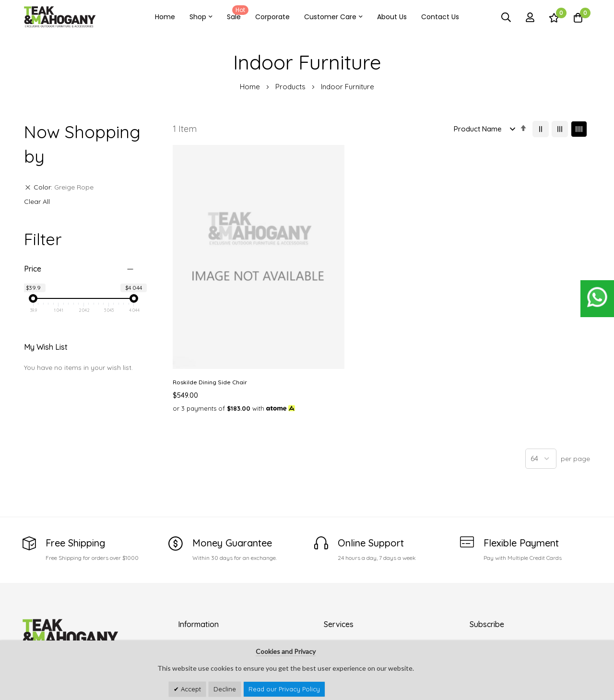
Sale (236, 13)
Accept (190, 689)
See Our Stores (46, 604)
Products (291, 87)
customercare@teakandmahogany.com (87, 623)
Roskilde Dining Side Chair (210, 287)
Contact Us (440, 17)
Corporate (272, 17)
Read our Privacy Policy (284, 689)
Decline (225, 689)
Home (165, 17)
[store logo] (60, 17)
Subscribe (578, 619)
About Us (392, 17)
